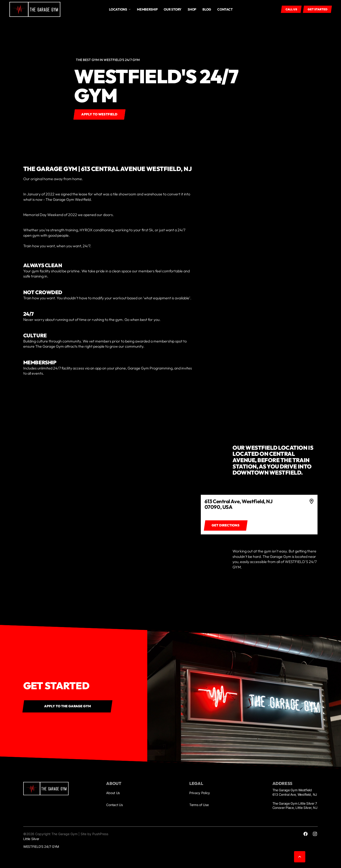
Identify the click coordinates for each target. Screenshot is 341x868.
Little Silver (31, 839)
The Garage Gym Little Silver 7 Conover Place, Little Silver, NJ (295, 805)
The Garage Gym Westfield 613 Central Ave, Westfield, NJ (295, 792)
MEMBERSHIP (147, 9)
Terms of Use (199, 805)
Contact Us (114, 805)
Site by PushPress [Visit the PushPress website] (94, 834)
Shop (192, 9)
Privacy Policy (200, 793)
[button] (120, 9)
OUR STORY (172, 9)
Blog (207, 9)
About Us (113, 793)
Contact (225, 9)
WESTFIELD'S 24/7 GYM (41, 847)
